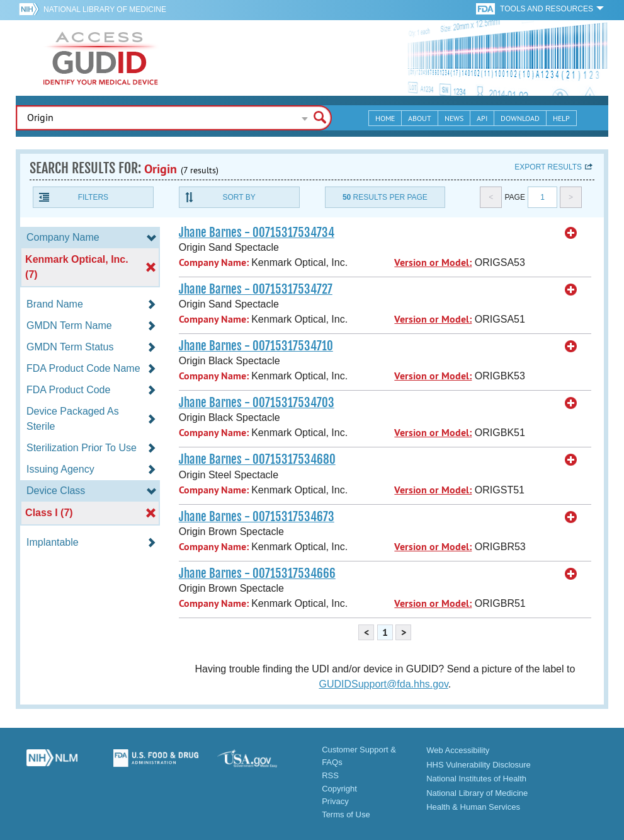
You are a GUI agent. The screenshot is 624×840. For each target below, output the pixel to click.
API (482, 118)
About (420, 118)
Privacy (335, 801)
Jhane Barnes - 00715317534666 (257, 573)
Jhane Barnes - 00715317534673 (257, 517)
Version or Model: (433, 262)
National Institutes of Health (476, 779)
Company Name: (214, 262)
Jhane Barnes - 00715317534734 (257, 233)
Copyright (339, 789)
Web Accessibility (458, 750)
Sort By (239, 197)
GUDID (101, 58)
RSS (330, 775)
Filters (93, 197)
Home (385, 118)
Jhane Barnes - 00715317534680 (257, 459)
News (454, 118)
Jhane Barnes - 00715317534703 (257, 403)
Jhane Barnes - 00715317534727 (256, 289)
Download (520, 118)
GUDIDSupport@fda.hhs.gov (383, 684)
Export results (548, 167)
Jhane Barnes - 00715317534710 (256, 346)
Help (561, 118)
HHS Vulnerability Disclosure (479, 765)
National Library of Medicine (105, 9)
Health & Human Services (473, 807)
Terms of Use (346, 814)
